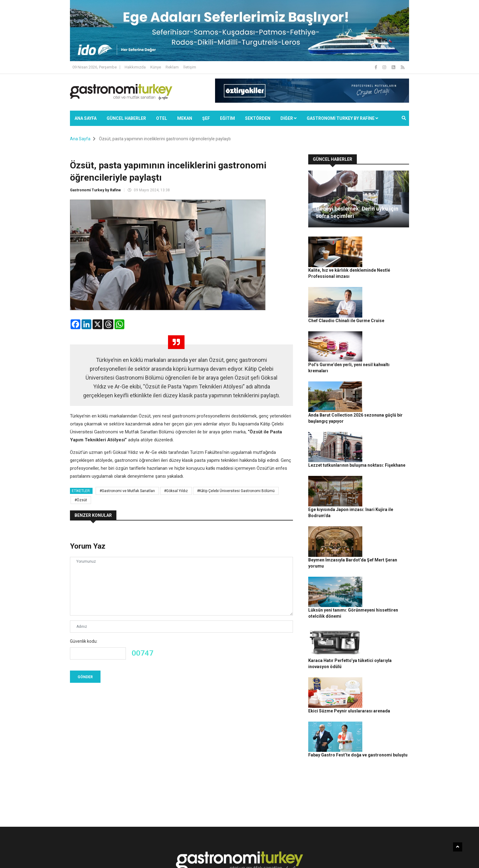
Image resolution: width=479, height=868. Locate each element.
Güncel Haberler (126, 118)
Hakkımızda (135, 67)
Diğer (289, 118)
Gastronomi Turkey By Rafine (178, 860)
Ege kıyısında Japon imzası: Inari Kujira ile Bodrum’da (385, 414)
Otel (162, 118)
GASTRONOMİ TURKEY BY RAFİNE (342, 118)
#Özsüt (81, 500)
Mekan (185, 118)
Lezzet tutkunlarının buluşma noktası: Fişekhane (383, 381)
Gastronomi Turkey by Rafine (95, 190)
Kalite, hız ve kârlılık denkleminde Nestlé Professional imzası (384, 246)
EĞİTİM (227, 118)
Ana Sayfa (86, 118)
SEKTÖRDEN (258, 118)
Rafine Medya (137, 860)
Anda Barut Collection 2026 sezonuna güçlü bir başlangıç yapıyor (385, 347)
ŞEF (206, 118)
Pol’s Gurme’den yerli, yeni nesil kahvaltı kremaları (386, 313)
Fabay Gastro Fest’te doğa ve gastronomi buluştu (384, 583)
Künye (156, 67)
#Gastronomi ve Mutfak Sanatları (127, 491)
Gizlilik (339, 860)
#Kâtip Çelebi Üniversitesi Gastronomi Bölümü (236, 491)
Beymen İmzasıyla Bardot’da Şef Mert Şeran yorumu (382, 448)
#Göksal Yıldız (176, 491)
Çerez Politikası (362, 860)
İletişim (190, 67)
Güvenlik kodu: (84, 641)
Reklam (172, 67)
